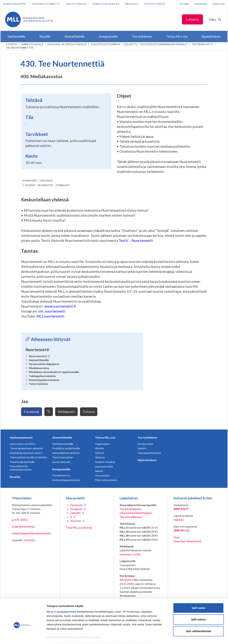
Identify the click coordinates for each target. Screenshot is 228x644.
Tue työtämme (147, 437)
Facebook (32, 412)
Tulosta (89, 412)
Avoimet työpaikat (105, 462)
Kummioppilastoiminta (44, 380)
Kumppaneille (61, 469)
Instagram (76, 509)
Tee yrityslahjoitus (131, 517)
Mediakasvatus (39, 368)
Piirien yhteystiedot (106, 480)
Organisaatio (102, 444)
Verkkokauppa (15, 4)
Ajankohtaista (147, 460)
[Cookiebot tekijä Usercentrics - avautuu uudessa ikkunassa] (23, 637)
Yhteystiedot (155, 4)
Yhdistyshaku (76, 4)
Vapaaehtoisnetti (46, 4)
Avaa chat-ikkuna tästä (187, 541)
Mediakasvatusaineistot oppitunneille (54, 372)
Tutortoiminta (38, 384)
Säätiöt (99, 471)
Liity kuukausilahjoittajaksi (136, 513)
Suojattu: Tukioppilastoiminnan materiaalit (156, 44)
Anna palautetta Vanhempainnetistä (21, 468)
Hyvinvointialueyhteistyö (66, 480)
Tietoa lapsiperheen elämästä (26, 448)
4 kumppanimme (65, 593)
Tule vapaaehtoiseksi (149, 453)
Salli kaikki (198, 590)
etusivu (12, 44)
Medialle (132, 4)
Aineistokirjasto (106, 4)
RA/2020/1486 (129, 580)
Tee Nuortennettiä (20, 48)
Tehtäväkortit (203, 44)
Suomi (184, 4)
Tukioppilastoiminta (105, 44)
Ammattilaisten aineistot (66, 453)
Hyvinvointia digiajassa (44, 364)
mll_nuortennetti (52, 311)
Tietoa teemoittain (63, 457)
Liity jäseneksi (145, 444)
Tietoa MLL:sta (105, 437)
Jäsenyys (100, 457)
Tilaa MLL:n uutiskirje (79, 527)
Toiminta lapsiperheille (22, 462)
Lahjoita (192, 19)
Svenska (201, 4)
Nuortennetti (39, 356)
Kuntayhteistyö (61, 475)
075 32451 (21, 520)
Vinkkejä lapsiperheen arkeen (26, 453)
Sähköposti (66, 412)
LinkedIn (75, 513)
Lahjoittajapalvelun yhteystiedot (31, 533)
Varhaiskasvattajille (63, 444)
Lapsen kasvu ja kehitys (23, 444)
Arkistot (100, 453)
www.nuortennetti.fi (60, 306)
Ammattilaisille (32, 44)
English (219, 4)
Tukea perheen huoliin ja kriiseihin (28, 457)
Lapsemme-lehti (104, 466)
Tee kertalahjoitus (131, 509)
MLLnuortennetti (50, 316)
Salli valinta (198, 601)
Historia (99, 448)
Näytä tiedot (190, 637)
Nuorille (15, 477)
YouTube (76, 521)
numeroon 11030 (130, 554)
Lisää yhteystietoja (23, 526)
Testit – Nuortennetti (136, 240)
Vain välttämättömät (198, 613)
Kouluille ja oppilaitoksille (67, 44)
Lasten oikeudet (61, 462)
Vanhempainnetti (21, 437)
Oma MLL (30, 540)
